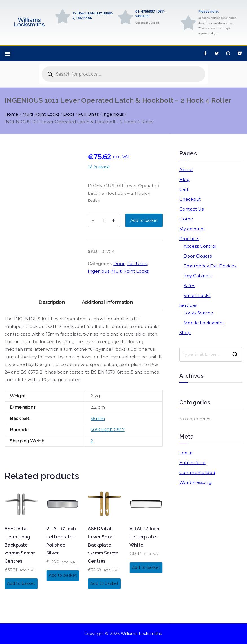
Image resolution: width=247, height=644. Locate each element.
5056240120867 (108, 430)
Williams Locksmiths (141, 634)
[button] (7, 53)
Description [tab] (52, 302)
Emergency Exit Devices (210, 266)
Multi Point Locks (41, 114)
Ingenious (113, 114)
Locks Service (198, 313)
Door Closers (198, 256)
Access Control (200, 246)
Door (69, 114)
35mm (98, 418)
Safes (189, 286)
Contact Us (192, 209)
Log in (186, 453)
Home (12, 114)
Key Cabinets (198, 276)
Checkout (190, 199)
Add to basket (144, 220)
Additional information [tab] (107, 302)
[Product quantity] (104, 220)
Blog (185, 179)
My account (192, 229)
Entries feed (192, 463)
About (186, 170)
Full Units (88, 114)
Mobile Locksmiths (204, 323)
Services (188, 305)
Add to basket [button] (21, 583)
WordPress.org (195, 482)
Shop (185, 333)
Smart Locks (197, 295)
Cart (184, 189)
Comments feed (197, 472)
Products (189, 239)
